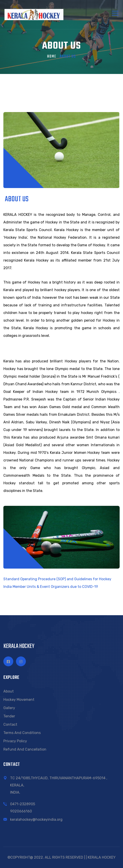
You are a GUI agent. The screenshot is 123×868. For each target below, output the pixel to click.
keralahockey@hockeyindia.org (36, 819)
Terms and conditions (22, 733)
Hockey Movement (19, 700)
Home (52, 57)
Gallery (9, 708)
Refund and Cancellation (25, 749)
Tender (9, 716)
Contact (10, 724)
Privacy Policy (15, 741)
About (9, 691)
